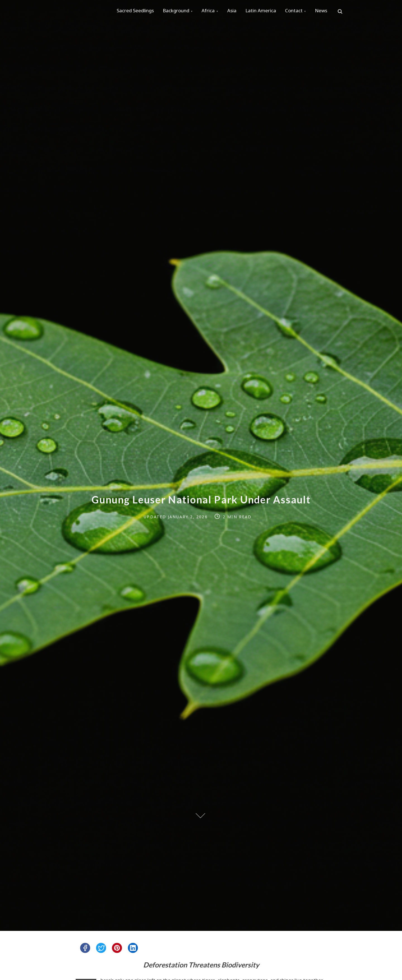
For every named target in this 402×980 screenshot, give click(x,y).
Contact (306, 12)
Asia (239, 12)
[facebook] (85, 948)
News (335, 12)
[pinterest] (117, 948)
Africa (214, 12)
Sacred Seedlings (136, 12)
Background (179, 12)
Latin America (271, 12)
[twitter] (101, 948)
